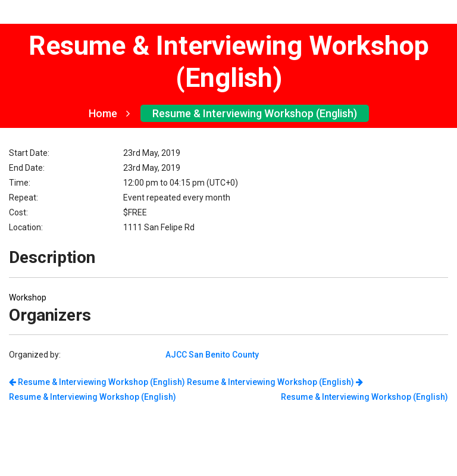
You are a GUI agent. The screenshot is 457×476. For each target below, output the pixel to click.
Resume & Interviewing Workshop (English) (255, 113)
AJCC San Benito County (212, 355)
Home (109, 113)
